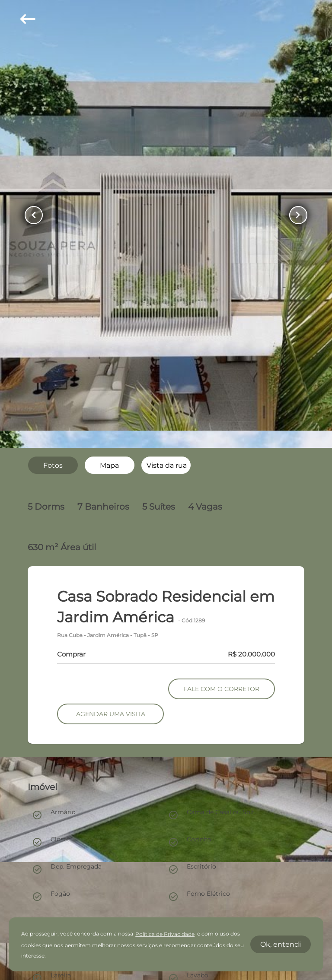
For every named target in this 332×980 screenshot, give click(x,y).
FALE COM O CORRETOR (221, 689)
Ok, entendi (281, 944)
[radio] (53, 465)
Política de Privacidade (165, 934)
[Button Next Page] (297, 215)
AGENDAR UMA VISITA (111, 714)
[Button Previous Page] (35, 215)
